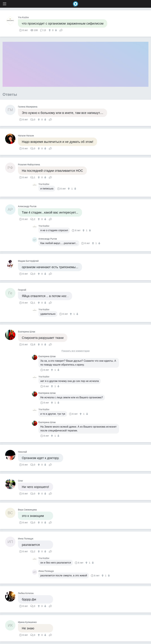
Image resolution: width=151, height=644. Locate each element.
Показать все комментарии (75, 351)
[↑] (50, 30)
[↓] (56, 30)
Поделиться (61, 30)
